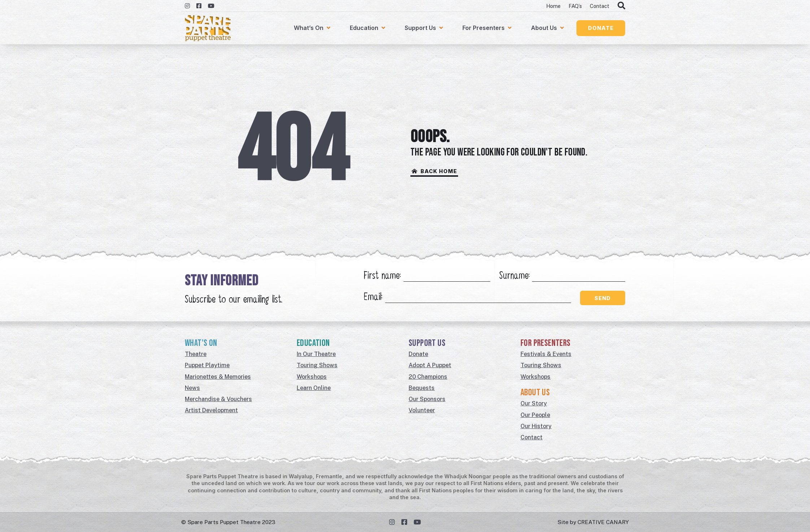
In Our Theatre (316, 354)
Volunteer (422, 410)
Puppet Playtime (207, 365)
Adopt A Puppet (430, 365)
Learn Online (314, 388)
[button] (601, 28)
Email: (373, 298)
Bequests (422, 388)
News (192, 388)
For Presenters (546, 343)
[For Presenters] (488, 28)
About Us (535, 393)
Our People (535, 415)
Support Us (427, 343)
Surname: (514, 276)
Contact (600, 6)
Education (313, 343)
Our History (536, 426)
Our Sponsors (427, 399)
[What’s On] (313, 28)
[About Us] (548, 28)
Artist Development (211, 410)
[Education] (368, 28)
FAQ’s (575, 6)
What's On (201, 343)
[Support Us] (424, 28)
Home (553, 6)
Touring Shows (317, 365)
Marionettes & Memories (218, 377)
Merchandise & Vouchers (218, 399)
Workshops (312, 377)
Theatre (196, 354)
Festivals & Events (546, 354)
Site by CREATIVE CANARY (593, 522)
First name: (382, 276)
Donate (418, 354)
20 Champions (428, 377)
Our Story (534, 403)
